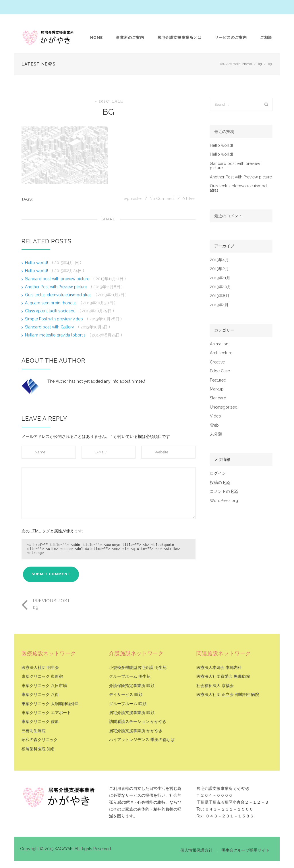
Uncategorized (224, 407)
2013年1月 (219, 305)
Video (215, 416)
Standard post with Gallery (50, 327)
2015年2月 (219, 269)
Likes (189, 199)
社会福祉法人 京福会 (215, 686)
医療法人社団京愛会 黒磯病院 (223, 676)
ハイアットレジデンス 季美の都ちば (142, 740)
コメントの (224, 491)
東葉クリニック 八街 (40, 695)
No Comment (162, 199)
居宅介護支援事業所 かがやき (136, 731)
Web (214, 425)
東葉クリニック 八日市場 (44, 686)
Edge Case (220, 371)
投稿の (220, 483)
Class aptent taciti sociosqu (51, 311)
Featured (218, 380)
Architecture (221, 353)
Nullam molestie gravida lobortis (56, 335)
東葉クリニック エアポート (46, 713)
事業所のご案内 (130, 37)
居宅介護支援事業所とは (179, 37)
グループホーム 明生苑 (130, 676)
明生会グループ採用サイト (245, 850)
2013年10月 (220, 287)
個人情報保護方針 (196, 850)
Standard (218, 398)
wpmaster (134, 199)
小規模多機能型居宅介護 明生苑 (138, 668)
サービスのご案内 (231, 37)
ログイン (218, 473)
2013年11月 (220, 278)
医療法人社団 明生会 (40, 668)
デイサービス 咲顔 (126, 695)
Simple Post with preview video (55, 319)
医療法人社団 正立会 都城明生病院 (228, 695)
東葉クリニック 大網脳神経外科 (50, 704)
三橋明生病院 (34, 731)
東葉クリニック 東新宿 (42, 676)
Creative (217, 362)
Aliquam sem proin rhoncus (51, 303)
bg (260, 64)
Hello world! (37, 263)
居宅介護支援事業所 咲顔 (132, 713)
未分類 (216, 434)
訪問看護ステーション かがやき (138, 722)
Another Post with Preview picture (57, 287)
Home (96, 37)
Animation (219, 344)
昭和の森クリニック (40, 740)
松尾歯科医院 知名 (38, 749)
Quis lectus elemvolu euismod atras (59, 295)
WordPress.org (224, 501)
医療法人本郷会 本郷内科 (219, 668)
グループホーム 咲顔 (128, 704)
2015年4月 (219, 260)
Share (109, 219)
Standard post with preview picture (58, 279)
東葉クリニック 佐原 (40, 722)
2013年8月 (220, 296)
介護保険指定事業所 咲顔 (132, 686)
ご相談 (266, 37)
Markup (217, 389)
